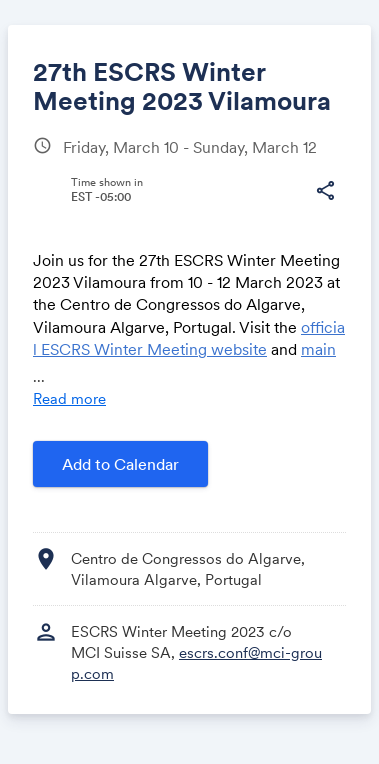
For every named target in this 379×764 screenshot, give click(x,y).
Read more (69, 398)
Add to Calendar (120, 464)
